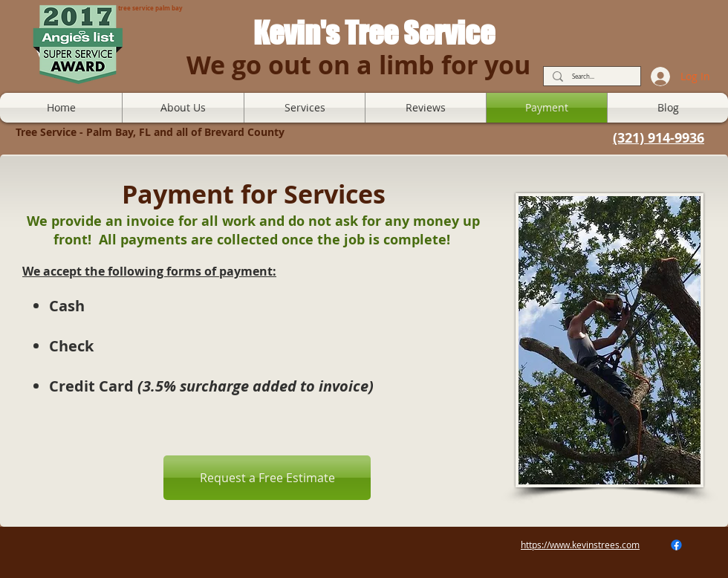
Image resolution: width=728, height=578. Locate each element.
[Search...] (591, 77)
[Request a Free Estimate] (267, 478)
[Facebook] (676, 545)
